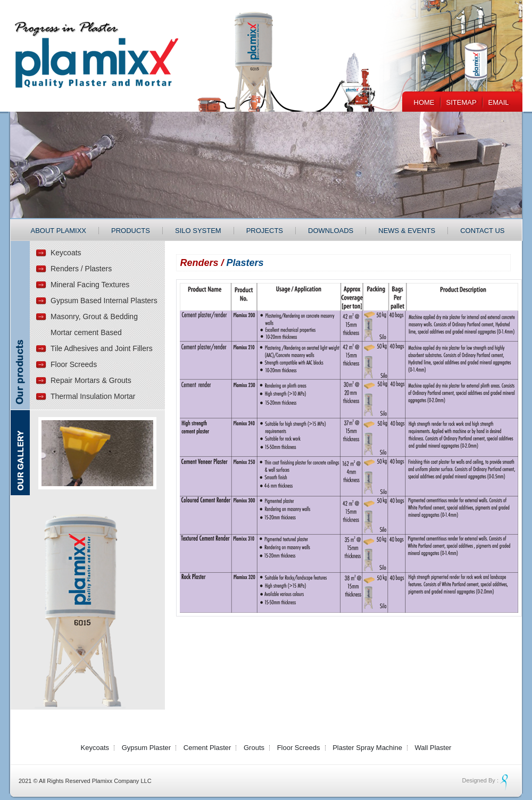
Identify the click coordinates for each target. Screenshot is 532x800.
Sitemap (462, 102)
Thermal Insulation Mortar (93, 396)
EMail (499, 102)
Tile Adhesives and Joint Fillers (102, 348)
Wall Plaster (433, 748)
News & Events (407, 231)
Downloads (331, 231)
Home (424, 102)
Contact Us (482, 231)
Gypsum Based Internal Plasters (104, 301)
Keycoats (66, 253)
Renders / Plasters (81, 269)
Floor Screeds (74, 364)
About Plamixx (59, 231)
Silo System (198, 231)
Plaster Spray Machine (367, 748)
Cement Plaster (207, 748)
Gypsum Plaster (146, 748)
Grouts (254, 748)
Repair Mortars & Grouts (91, 380)
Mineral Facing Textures (90, 285)
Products (131, 231)
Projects (265, 231)
